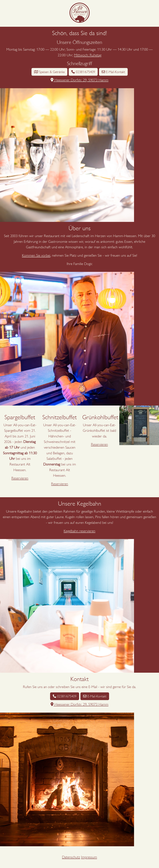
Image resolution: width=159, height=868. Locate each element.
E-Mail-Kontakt (113, 72)
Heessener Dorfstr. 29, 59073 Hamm (79, 80)
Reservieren (20, 478)
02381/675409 (83, 72)
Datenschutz (71, 857)
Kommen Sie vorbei (36, 255)
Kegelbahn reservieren (79, 531)
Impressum (89, 857)
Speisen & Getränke (49, 72)
